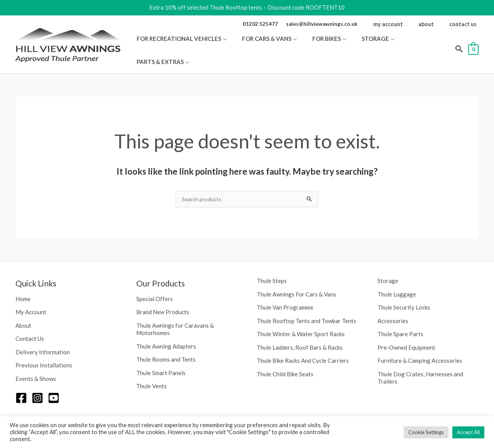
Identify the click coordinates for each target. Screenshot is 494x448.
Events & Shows (36, 361)
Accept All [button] (468, 432)
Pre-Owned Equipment (406, 330)
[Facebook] (21, 380)
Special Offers (155, 281)
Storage (388, 263)
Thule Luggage (397, 276)
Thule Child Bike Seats (285, 356)
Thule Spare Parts (400, 316)
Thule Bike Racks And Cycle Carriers (303, 343)
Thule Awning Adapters (166, 328)
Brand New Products (163, 294)
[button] (257, 40)
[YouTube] (54, 380)
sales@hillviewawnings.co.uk (335, 24)
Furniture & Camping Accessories (420, 343)
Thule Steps (272, 263)
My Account (31, 294)
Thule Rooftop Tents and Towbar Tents (306, 303)
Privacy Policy (405, 414)
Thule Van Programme (285, 290)
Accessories (393, 303)
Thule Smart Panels (161, 355)
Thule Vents (151, 368)
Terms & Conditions (454, 414)
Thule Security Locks (404, 290)
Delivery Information (43, 334)
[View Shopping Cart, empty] (473, 39)
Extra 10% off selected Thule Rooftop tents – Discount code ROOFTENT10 (247, 7)
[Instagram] (37, 380)
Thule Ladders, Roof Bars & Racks (300, 330)
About (23, 308)
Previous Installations (44, 347)
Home (23, 281)
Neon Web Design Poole (350, 414)
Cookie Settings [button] (426, 432)
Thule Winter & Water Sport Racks (301, 316)
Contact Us (30, 321)
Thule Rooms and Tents (166, 342)
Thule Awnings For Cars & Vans (296, 276)
